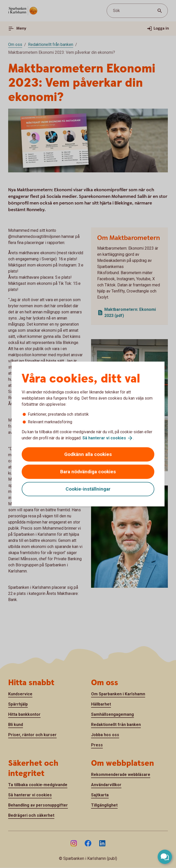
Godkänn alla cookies (88, 454)
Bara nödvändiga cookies (88, 472)
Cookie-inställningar (88, 489)
